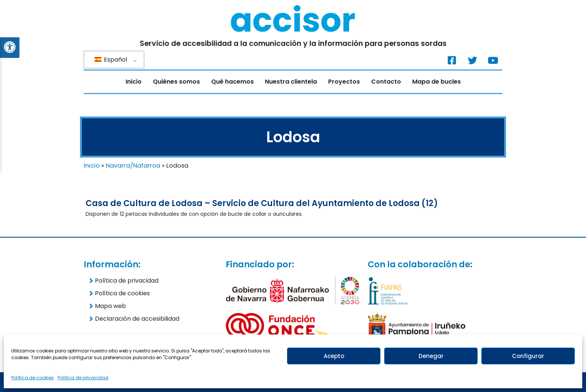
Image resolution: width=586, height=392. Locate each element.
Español (111, 60)
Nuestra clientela (291, 82)
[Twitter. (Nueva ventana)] (472, 60)
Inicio (134, 82)
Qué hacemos (232, 82)
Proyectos (344, 82)
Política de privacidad (83, 378)
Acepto (334, 356)
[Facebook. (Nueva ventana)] (452, 60)
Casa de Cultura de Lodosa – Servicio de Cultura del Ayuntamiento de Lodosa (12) (262, 203)
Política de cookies (33, 378)
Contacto (386, 82)
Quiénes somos (176, 82)
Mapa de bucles (437, 82)
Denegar (431, 356)
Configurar (528, 356)
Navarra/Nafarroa (133, 166)
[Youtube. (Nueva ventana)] (493, 60)
